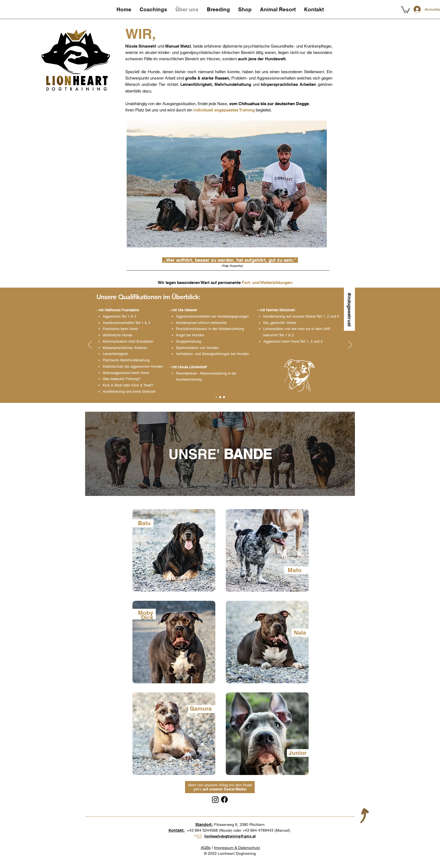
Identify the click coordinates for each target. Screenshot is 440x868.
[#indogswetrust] (349, 309)
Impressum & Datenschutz (237, 848)
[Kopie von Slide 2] (224, 397)
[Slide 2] (220, 397)
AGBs (206, 848)
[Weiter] (350, 345)
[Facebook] (224, 799)
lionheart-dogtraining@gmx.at (230, 836)
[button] (405, 9)
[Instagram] (215, 799)
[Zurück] (90, 345)
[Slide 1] (216, 397)
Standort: (204, 825)
